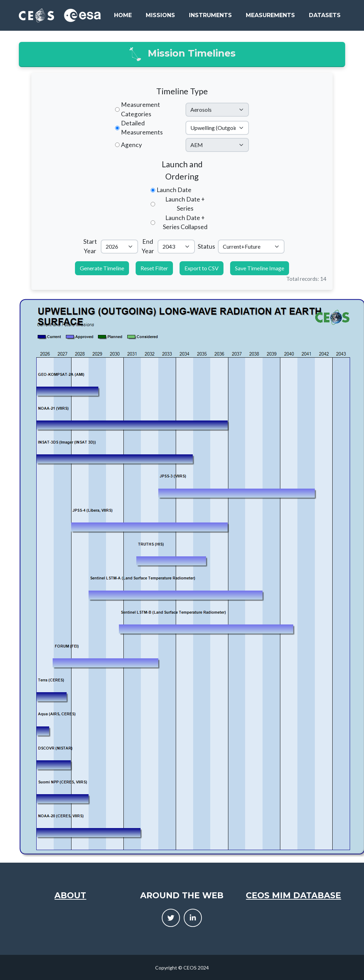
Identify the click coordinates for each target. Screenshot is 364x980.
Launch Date (174, 190)
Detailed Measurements (142, 128)
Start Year (90, 246)
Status (206, 246)
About (70, 895)
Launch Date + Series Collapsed (185, 222)
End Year (148, 246)
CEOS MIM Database (293, 895)
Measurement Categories (141, 109)
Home (123, 15)
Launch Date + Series (185, 204)
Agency (131, 145)
